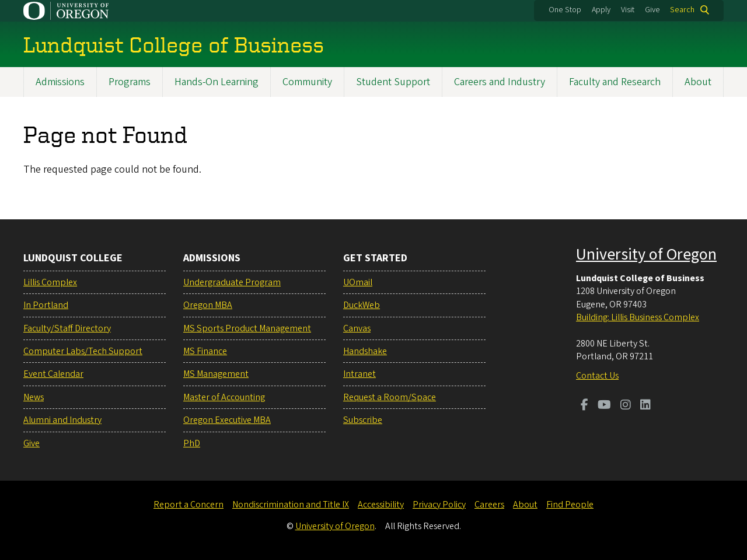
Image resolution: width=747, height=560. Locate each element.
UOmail (358, 282)
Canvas (357, 328)
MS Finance (205, 351)
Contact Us (597, 376)
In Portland (46, 305)
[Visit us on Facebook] (584, 406)
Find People (570, 505)
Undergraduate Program (232, 282)
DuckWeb (362, 305)
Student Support (393, 82)
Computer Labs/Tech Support (83, 351)
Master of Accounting (224, 397)
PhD (192, 443)
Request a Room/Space (390, 397)
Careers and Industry (500, 82)
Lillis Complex (50, 282)
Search (682, 10)
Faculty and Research (615, 82)
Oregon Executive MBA (227, 420)
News (34, 397)
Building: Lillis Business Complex (638, 317)
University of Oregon (646, 254)
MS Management (216, 374)
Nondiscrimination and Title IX (291, 505)
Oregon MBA (208, 305)
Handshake (365, 351)
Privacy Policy (439, 505)
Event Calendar (53, 374)
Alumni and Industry (62, 420)
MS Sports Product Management (247, 328)
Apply (601, 10)
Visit (628, 10)
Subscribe (363, 420)
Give (652, 10)
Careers (489, 505)
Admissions (60, 82)
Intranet (359, 374)
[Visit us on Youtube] (604, 406)
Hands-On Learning (217, 82)
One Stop (565, 10)
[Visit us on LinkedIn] (645, 406)
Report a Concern (189, 505)
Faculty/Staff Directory (67, 328)
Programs (130, 82)
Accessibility (381, 505)
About (698, 82)
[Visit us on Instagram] (626, 406)
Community (307, 82)
